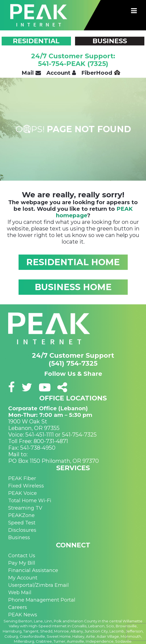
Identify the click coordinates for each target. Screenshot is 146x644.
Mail (31, 73)
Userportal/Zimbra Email (38, 585)
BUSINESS (110, 41)
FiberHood (101, 73)
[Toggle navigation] (134, 11)
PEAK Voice (23, 493)
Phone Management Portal (42, 600)
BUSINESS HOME (73, 287)
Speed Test (22, 523)
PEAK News (23, 615)
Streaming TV (25, 508)
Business (19, 538)
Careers (18, 607)
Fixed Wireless (26, 486)
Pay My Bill (22, 563)
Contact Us (22, 556)
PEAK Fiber (22, 478)
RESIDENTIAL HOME (73, 262)
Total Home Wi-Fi (30, 501)
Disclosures (22, 530)
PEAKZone (21, 515)
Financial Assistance (33, 570)
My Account (23, 578)
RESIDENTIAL (36, 41)
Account (61, 73)
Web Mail (20, 593)
